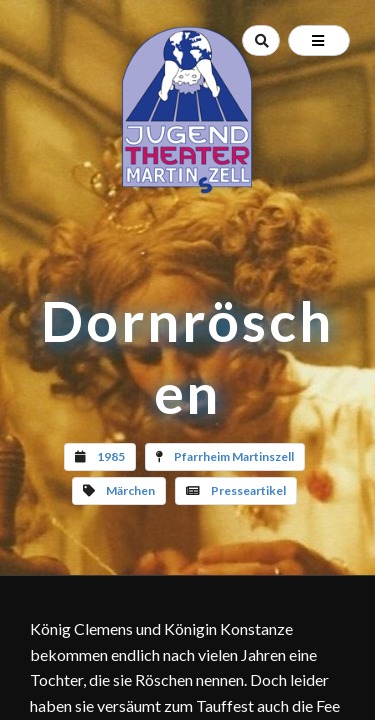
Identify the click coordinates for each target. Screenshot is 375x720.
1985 (111, 456)
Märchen (130, 490)
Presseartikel (248, 490)
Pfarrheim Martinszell (234, 456)
